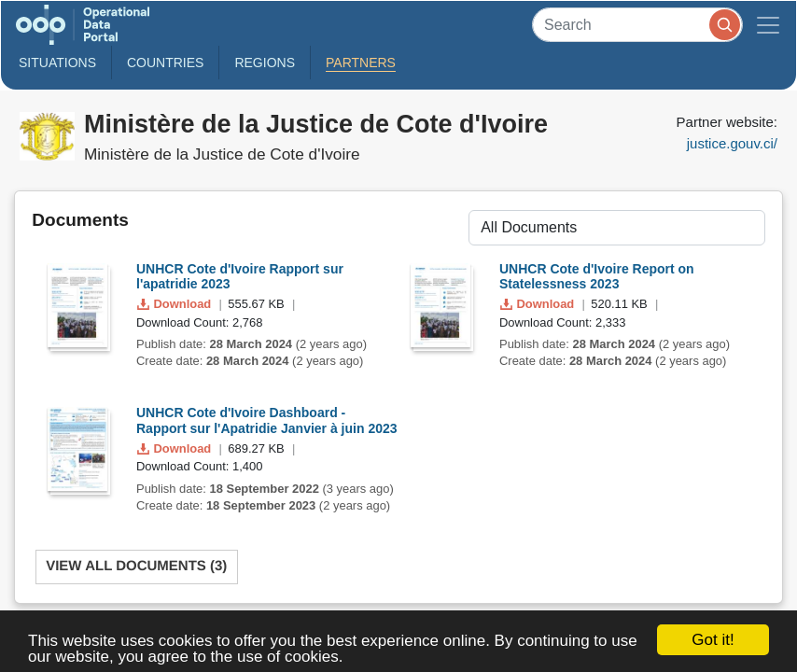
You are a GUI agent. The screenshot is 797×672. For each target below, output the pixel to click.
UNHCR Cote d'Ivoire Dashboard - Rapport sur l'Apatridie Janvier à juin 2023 (267, 420)
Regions (265, 63)
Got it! (713, 640)
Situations (57, 63)
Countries (165, 63)
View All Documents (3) (136, 566)
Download (176, 304)
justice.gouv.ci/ (732, 143)
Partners (361, 63)
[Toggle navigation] (768, 25)
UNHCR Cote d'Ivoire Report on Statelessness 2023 (597, 277)
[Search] (637, 25)
